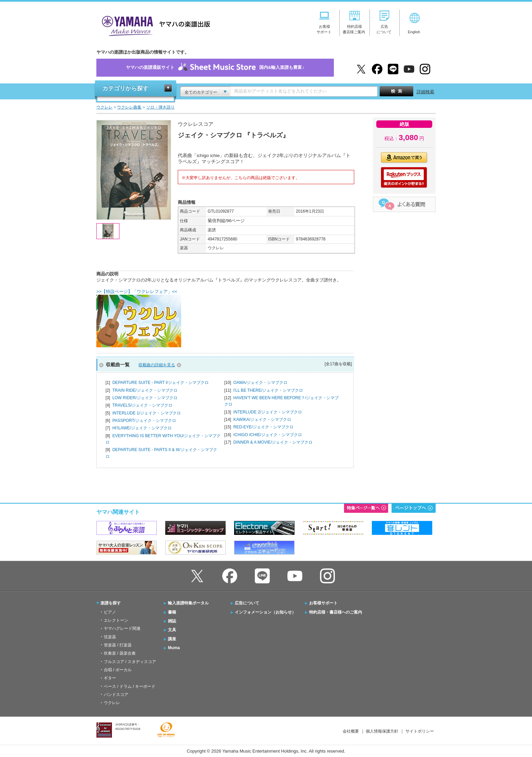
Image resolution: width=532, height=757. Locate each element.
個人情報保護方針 (382, 731)
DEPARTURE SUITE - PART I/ (160, 383)
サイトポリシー (420, 731)
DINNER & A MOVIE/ (273, 442)
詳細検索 (425, 92)
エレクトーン (116, 620)
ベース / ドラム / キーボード (130, 686)
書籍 (172, 612)
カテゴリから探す (126, 88)
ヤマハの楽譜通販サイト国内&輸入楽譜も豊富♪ (215, 68)
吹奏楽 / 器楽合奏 (120, 653)
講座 (172, 639)
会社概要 (351, 731)
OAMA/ (260, 383)
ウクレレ (112, 703)
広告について (247, 603)
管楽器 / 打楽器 (118, 645)
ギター (110, 678)
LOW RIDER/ (145, 398)
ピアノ (110, 612)
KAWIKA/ (262, 420)
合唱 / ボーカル (118, 670)
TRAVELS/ (142, 405)
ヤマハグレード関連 (122, 628)
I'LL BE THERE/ (268, 390)
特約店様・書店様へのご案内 (336, 612)
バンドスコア (116, 695)
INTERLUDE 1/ (147, 413)
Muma (174, 648)
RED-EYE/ (263, 427)
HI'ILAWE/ (142, 428)
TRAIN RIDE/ (145, 390)
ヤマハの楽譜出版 (154, 25)
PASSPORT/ (144, 421)
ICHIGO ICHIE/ (268, 435)
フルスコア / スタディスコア (130, 662)
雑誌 (172, 621)
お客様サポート (323, 603)
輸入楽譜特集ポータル (188, 603)
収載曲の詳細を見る (157, 365)
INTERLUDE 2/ (268, 412)
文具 (172, 630)
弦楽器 (110, 637)
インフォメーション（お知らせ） (265, 612)
